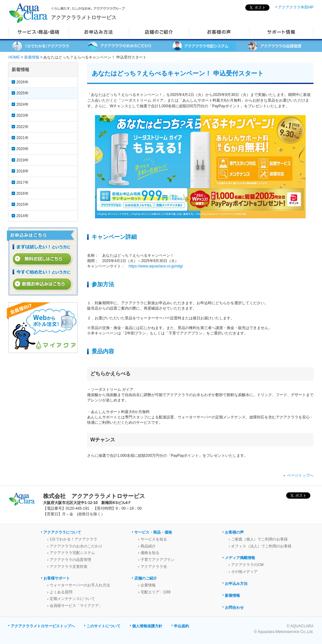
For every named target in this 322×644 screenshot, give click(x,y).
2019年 (22, 160)
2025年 (22, 93)
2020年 (22, 149)
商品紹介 (148, 546)
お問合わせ (234, 608)
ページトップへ (300, 475)
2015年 (22, 204)
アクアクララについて (62, 532)
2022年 (22, 127)
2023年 (22, 115)
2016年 (22, 193)
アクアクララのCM (247, 565)
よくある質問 (61, 592)
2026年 (22, 82)
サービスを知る (154, 539)
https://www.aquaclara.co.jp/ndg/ (156, 266)
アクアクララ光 (154, 567)
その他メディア (244, 572)
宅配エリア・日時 (156, 592)
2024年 (22, 104)
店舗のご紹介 (146, 578)
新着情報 (32, 57)
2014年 (22, 216)
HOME (14, 57)
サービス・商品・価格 (153, 532)
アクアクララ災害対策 (69, 567)
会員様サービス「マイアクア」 (76, 606)
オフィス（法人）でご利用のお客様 (261, 546)
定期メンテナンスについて (72, 599)
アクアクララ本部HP (296, 7)
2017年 (22, 182)
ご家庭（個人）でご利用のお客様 (259, 539)
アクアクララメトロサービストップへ (43, 626)
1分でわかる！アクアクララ (73, 539)
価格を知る (150, 553)
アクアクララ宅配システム (72, 553)
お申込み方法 (236, 584)
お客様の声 (234, 532)
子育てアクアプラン (158, 560)
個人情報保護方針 (147, 626)
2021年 (22, 138)
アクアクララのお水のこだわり (76, 546)
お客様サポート (57, 578)
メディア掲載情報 (240, 558)
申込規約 (181, 626)
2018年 (22, 171)
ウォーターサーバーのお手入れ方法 (80, 585)
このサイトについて (103, 626)
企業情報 (148, 585)
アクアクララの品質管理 (70, 560)
